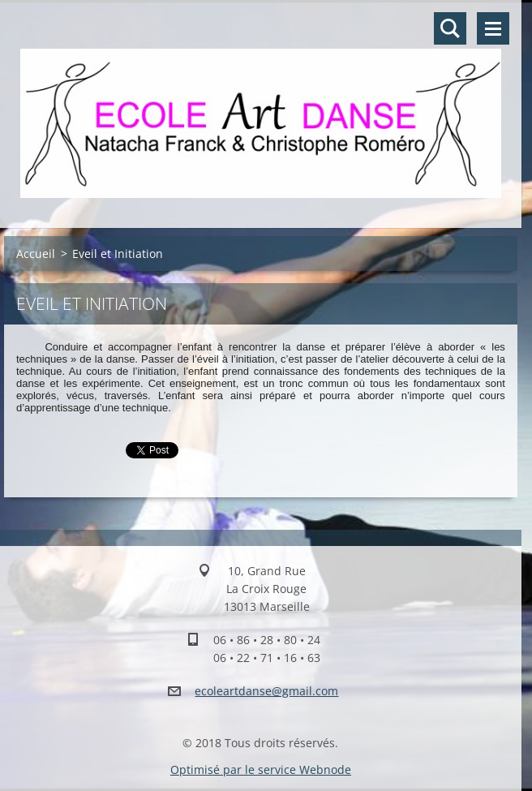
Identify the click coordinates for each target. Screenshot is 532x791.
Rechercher (450, 28)
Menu (493, 28)
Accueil (36, 254)
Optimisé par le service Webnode (261, 770)
